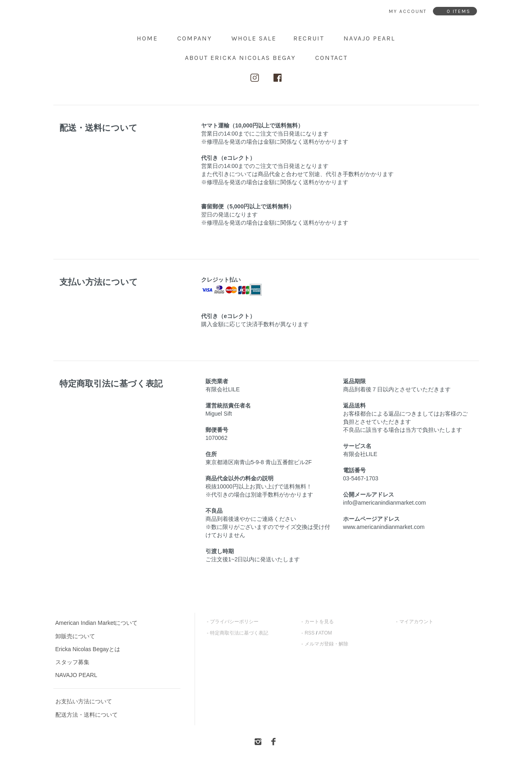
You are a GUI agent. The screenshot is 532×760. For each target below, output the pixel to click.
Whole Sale (254, 38)
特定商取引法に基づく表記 (239, 633)
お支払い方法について (84, 701)
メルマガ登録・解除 (326, 644)
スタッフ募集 (72, 662)
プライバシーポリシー (234, 622)
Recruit (309, 38)
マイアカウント (416, 622)
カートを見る (319, 622)
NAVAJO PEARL (369, 38)
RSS (310, 633)
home (147, 38)
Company (195, 38)
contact (331, 58)
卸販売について (75, 636)
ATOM (325, 633)
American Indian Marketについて (97, 623)
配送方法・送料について (87, 715)
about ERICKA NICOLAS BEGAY (240, 58)
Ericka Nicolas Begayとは (88, 649)
